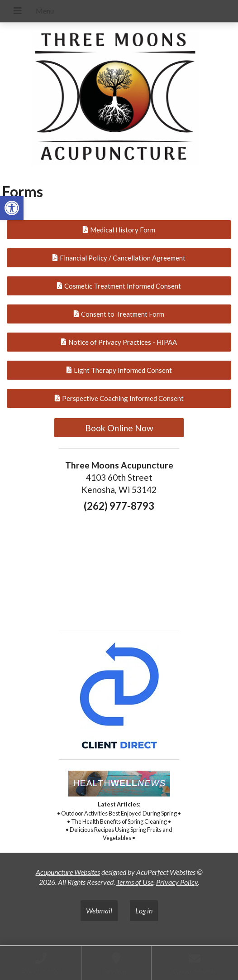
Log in (144, 910)
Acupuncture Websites (68, 872)
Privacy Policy (177, 882)
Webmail (99, 910)
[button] (12, 208)
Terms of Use (135, 882)
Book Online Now (119, 428)
